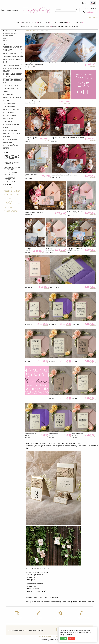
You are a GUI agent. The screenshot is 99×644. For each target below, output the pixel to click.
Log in (86, 9)
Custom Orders (10, 131)
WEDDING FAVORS (10, 107)
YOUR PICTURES (11, 211)
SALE (19, 23)
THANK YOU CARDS (31, 30)
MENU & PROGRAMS (11, 110)
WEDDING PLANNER (12, 191)
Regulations (56, 637)
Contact (49, 637)
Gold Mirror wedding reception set (11, 180)
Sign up (94, 9)
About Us (42, 637)
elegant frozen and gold (12, 163)
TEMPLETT (8, 50)
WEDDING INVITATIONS (29, 23)
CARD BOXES (8, 95)
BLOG (54, 26)
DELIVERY (8, 207)
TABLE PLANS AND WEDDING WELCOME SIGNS (36, 26)
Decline (72, 639)
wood (5, 41)
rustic (5, 38)
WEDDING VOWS (10, 103)
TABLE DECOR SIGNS (75, 23)
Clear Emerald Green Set (11, 174)
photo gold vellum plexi (10, 33)
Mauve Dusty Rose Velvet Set (12, 168)
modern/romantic (9, 36)
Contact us (75, 26)
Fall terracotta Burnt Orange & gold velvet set (12, 157)
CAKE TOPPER (9, 113)
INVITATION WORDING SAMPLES (12, 203)
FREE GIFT (8, 198)
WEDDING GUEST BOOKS (59, 23)
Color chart (8, 187)
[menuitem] (19, 23)
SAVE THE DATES (44, 23)
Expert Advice (93, 17)
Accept (64, 639)
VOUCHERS (8, 122)
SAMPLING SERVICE (64, 26)
